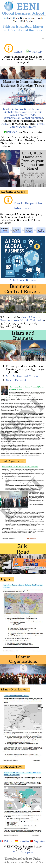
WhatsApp (34, 52)
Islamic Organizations (14, 690)
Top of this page (23, 852)
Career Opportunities (23, 127)
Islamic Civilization (32, 320)
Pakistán (24, 841)
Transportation (11, 118)
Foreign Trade (27, 115)
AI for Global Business (23, 280)
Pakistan (12, 132)
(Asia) (4, 124)
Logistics (6, 579)
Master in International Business (23, 109)
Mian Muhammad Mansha (22, 376)
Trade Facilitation (12, 767)
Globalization (12, 112)
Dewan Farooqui (16, 380)
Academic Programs (13, 192)
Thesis (41, 124)
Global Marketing (32, 118)
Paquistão (39, 841)
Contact (18, 52)
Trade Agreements (12, 461)
